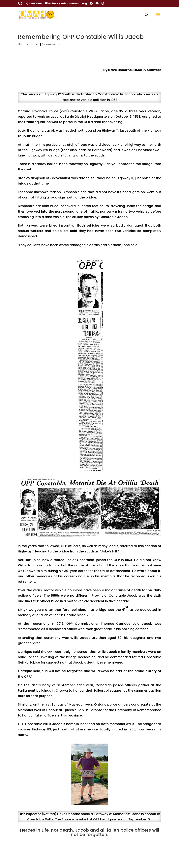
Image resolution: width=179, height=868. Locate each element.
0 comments (51, 44)
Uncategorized (29, 44)
